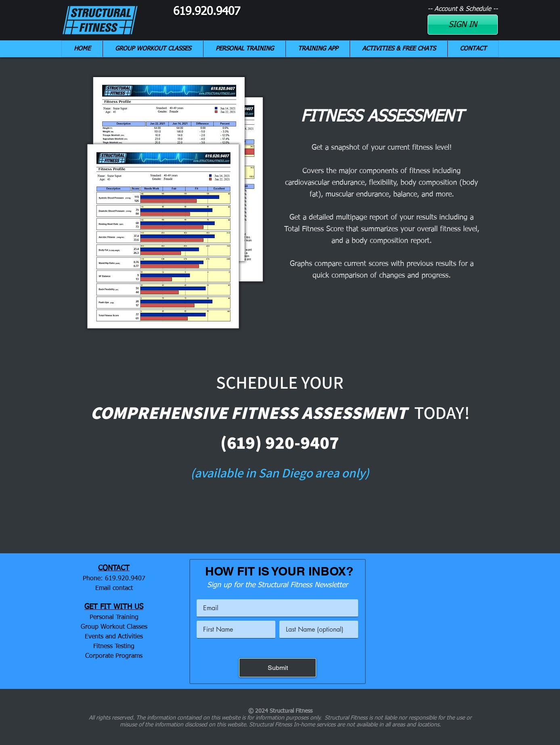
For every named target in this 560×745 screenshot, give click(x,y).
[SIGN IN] (463, 25)
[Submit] (278, 668)
